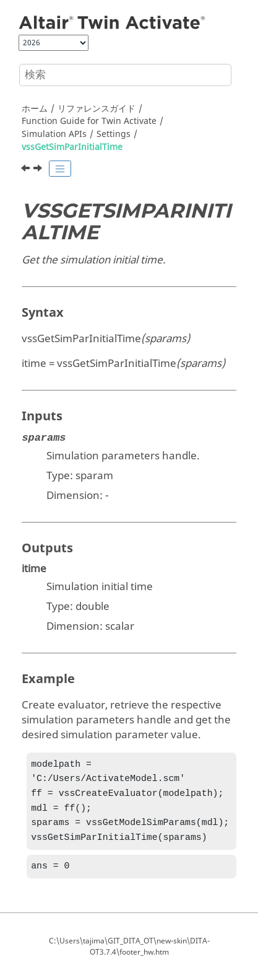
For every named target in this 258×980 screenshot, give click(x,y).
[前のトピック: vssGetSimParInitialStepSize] (27, 170)
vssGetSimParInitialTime (72, 147)
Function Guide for (89, 121)
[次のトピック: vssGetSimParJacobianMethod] (39, 170)
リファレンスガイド (97, 109)
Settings (114, 134)
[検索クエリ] (125, 75)
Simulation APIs (54, 134)
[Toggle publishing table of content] (60, 169)
